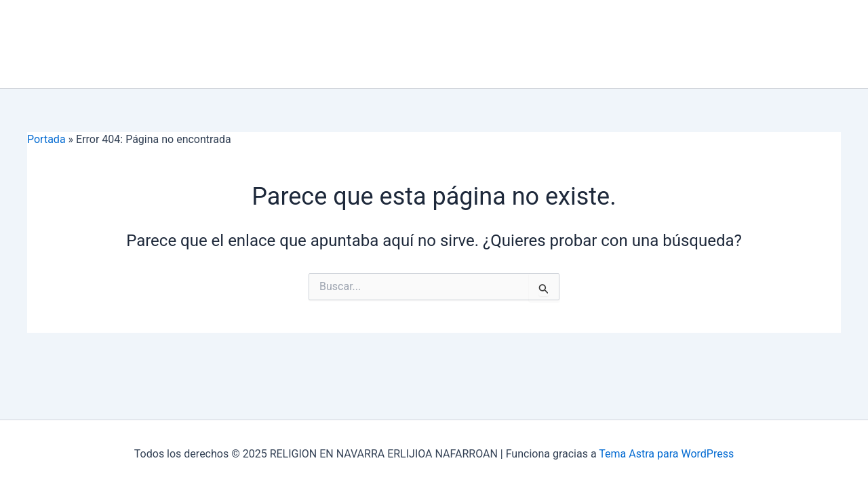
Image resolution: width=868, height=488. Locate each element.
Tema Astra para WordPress (666, 454)
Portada (46, 139)
